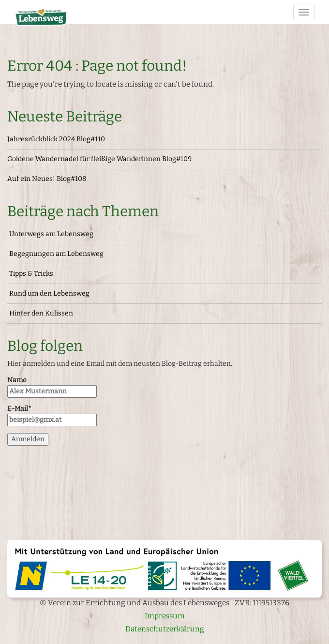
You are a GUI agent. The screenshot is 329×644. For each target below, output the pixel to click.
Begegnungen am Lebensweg (56, 254)
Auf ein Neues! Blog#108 (47, 179)
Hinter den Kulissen (41, 313)
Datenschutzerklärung (165, 629)
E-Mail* (52, 415)
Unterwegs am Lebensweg (51, 234)
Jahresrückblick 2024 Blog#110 (56, 139)
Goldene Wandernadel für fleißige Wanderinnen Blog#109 (99, 159)
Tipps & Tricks (31, 274)
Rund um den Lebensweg (49, 293)
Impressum (165, 616)
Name (52, 387)
